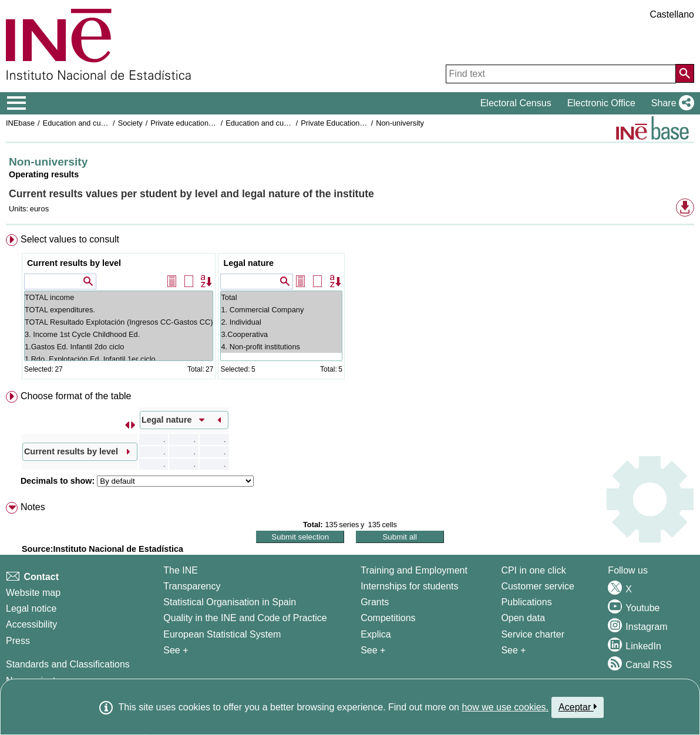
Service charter (533, 634)
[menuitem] (350, 309)
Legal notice (31, 608)
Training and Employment (414, 570)
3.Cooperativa (281, 334)
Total (281, 297)
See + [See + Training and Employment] (373, 650)
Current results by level (74, 263)
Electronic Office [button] (601, 103)
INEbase (20, 123)
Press (18, 641)
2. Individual (281, 322)
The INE (181, 570)
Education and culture (79, 123)
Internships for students (409, 586)
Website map (33, 593)
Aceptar (578, 707)
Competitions (388, 618)
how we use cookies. (505, 707)
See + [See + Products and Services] (513, 650)
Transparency (192, 586)
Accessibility (31, 624)
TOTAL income (119, 297)
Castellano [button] (672, 14)
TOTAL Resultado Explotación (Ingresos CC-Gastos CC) (119, 322)
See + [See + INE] (176, 650)
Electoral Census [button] (516, 103)
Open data (523, 618)
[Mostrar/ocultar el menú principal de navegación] (17, 103)
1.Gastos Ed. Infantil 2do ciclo (119, 347)
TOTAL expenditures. (119, 310)
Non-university (400, 123)
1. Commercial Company (281, 310)
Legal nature (248, 263)
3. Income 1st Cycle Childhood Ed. (119, 334)
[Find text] (561, 74)
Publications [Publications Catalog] (526, 602)
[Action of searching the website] (685, 73)
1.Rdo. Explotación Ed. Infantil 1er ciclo (119, 359)
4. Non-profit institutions (281, 347)
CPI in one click (533, 570)
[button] (670, 103)
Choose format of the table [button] (76, 396)
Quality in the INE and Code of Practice (245, 618)
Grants (375, 602)
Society (130, 123)
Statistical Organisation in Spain (230, 602)
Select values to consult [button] (70, 239)
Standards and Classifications (68, 664)
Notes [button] (33, 507)
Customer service (537, 586)
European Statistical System (222, 634)
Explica (376, 634)
